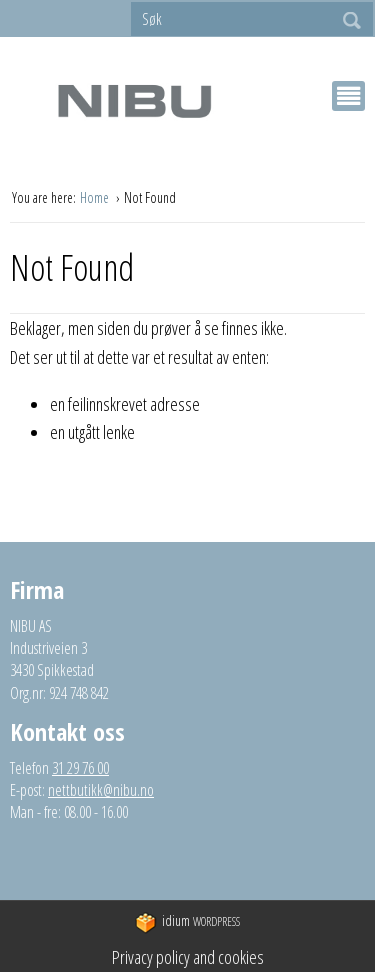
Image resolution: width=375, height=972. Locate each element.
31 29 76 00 (80, 768)
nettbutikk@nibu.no (101, 790)
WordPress (187, 922)
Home (96, 197)
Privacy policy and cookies (188, 957)
